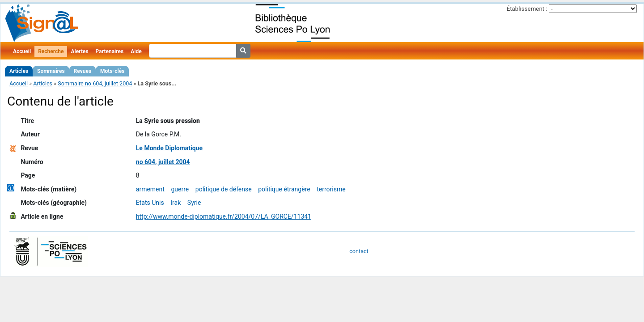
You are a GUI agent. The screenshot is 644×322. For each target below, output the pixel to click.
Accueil (22, 51)
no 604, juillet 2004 (163, 162)
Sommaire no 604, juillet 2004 (95, 83)
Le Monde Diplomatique (169, 148)
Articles (19, 71)
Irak (176, 203)
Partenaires (110, 51)
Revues (83, 71)
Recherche (51, 51)
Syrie (194, 203)
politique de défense (224, 189)
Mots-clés (112, 71)
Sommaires (51, 71)
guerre (180, 189)
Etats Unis (150, 203)
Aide (136, 51)
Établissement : (527, 9)
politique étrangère (284, 189)
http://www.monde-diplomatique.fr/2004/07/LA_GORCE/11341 (224, 216)
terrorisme (331, 189)
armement (150, 189)
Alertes (79, 51)
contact (359, 251)
